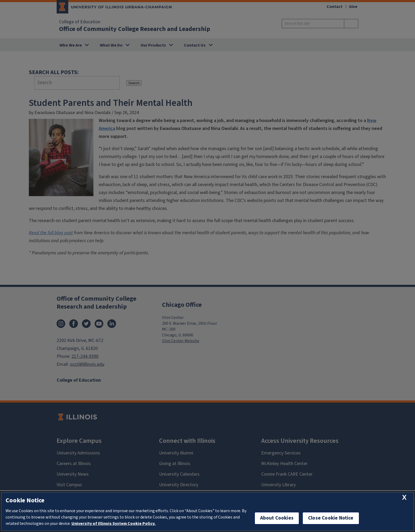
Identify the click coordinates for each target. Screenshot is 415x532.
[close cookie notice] (404, 497)
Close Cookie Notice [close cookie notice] (331, 518)
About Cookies (277, 518)
